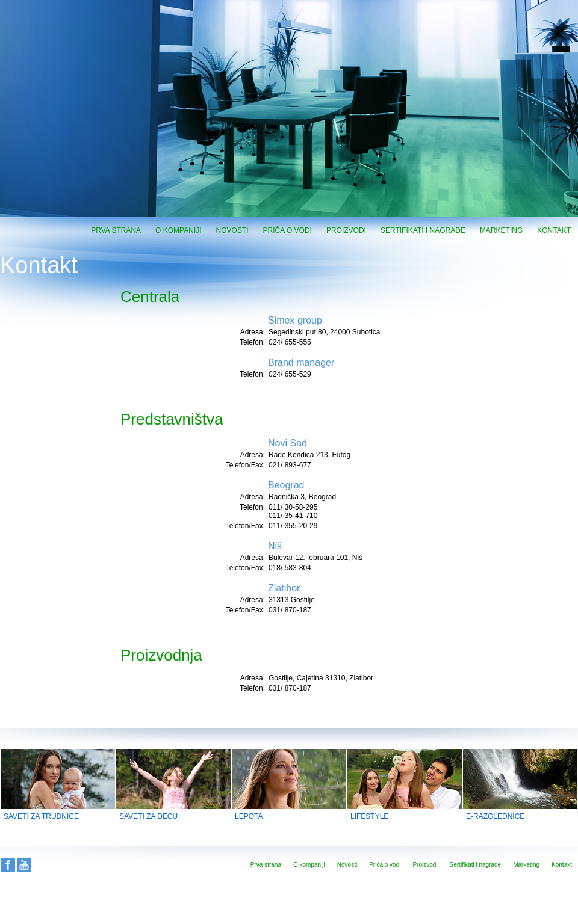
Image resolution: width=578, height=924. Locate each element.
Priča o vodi (287, 230)
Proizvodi (346, 230)
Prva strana (116, 230)
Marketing (501, 230)
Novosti (232, 230)
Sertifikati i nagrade (423, 230)
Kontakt (554, 230)
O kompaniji (178, 230)
